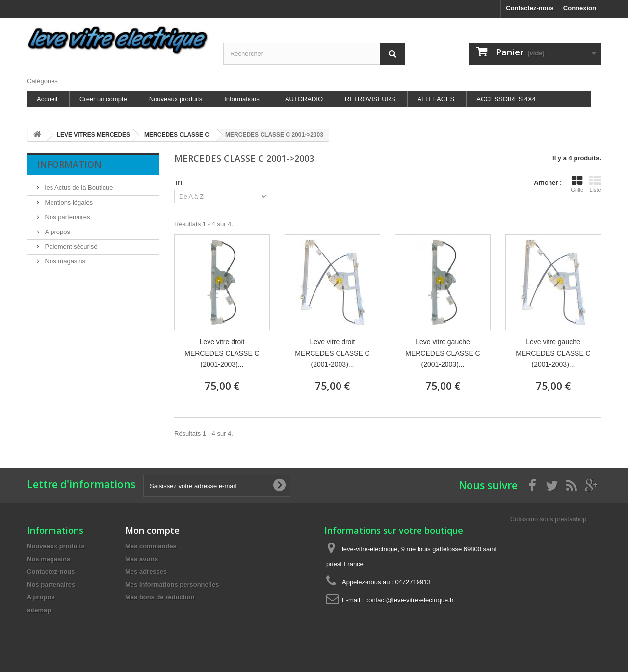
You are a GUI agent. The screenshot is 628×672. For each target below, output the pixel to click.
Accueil (47, 99)
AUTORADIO (304, 99)
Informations (242, 99)
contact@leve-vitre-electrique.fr (410, 600)
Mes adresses (146, 572)
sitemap (39, 610)
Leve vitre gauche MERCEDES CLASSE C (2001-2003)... (443, 353)
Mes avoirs (142, 559)
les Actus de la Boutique (78, 188)
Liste (595, 184)
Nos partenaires (66, 217)
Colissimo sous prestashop (548, 519)
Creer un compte (103, 99)
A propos (57, 232)
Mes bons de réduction (160, 597)
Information (69, 164)
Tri (178, 183)
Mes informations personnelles (172, 584)
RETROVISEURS (370, 99)
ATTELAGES (436, 99)
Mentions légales (68, 202)
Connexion (580, 8)
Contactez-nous (530, 8)
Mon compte (152, 530)
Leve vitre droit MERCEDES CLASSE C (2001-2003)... (222, 353)
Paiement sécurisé (70, 246)
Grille (577, 184)
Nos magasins (64, 261)
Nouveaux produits (176, 99)
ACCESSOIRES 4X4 (506, 99)
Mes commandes (151, 546)
